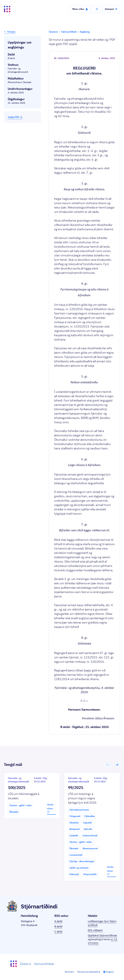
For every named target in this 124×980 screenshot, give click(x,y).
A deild (58, 921)
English (110, 972)
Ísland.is (26, 964)
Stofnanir (69, 972)
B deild (58, 926)
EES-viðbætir (95, 930)
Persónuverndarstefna (89, 972)
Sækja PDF (15, 117)
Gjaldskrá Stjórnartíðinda (102, 935)
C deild (58, 931)
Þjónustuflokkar (44, 964)
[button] (80, 9)
